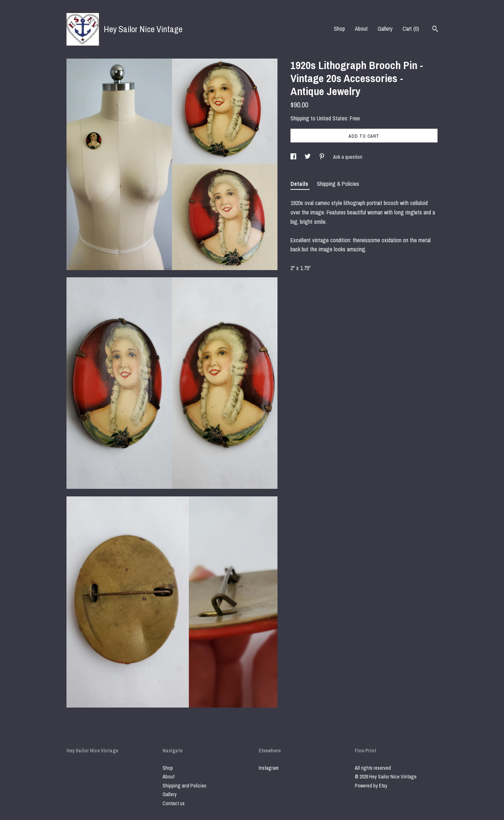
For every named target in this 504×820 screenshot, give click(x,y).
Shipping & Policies (338, 184)
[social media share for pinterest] (322, 157)
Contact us (174, 803)
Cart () (411, 29)
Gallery (385, 29)
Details (300, 184)
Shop (339, 29)
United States (332, 118)
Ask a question (348, 157)
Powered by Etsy (371, 786)
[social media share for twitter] (308, 157)
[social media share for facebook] (294, 157)
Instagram (269, 768)
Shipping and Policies (184, 786)
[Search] (435, 30)
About (361, 29)
